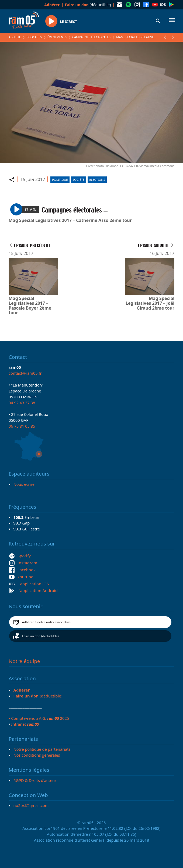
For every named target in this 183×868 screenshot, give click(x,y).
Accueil (15, 37)
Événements (57, 37)
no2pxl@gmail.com (31, 805)
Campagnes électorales (91, 37)
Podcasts (34, 37)
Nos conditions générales (37, 755)
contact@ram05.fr (25, 373)
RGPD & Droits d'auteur (35, 780)
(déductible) (88, 5)
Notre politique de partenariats (42, 749)
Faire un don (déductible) (40, 636)
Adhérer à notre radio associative (46, 622)
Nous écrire (24, 484)
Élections (97, 180)
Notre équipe (24, 661)
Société (78, 180)
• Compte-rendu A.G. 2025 (39, 718)
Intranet (25, 724)
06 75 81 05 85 (22, 426)
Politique (60, 180)
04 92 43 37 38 (22, 403)
